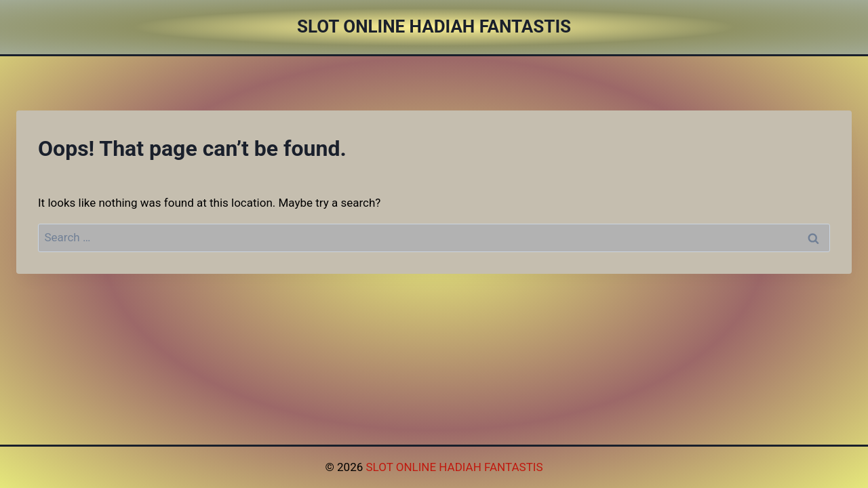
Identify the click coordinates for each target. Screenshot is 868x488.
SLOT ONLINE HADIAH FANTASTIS (454, 467)
